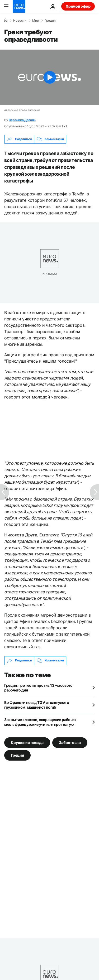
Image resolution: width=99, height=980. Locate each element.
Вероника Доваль (22, 120)
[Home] (6, 20)
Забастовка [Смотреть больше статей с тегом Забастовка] (70, 742)
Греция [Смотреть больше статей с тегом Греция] (17, 755)
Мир (36, 21)
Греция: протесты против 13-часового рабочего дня (38, 688)
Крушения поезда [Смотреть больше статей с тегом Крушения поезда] (27, 742)
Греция (50, 21)
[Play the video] (49, 77)
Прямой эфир (78, 6)
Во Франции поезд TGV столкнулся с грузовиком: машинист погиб (37, 705)
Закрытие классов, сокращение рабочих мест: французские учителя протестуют (40, 722)
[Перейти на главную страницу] (19, 6)
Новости (20, 21)
